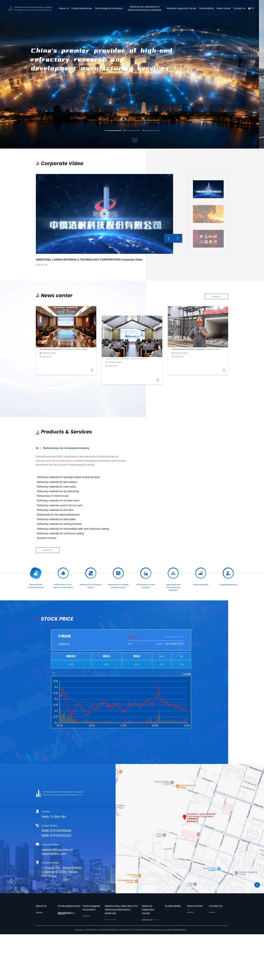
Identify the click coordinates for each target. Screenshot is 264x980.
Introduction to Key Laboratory (120, 921)
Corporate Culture (43, 921)
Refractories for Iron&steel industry (66, 916)
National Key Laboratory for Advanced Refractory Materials (145, 8)
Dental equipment (65, 961)
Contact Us (239, 8)
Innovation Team (92, 918)
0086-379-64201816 (39, 836)
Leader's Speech (43, 914)
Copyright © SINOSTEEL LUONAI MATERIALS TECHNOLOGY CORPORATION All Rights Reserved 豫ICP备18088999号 (131, 976)
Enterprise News (194, 914)
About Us (64, 8)
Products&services (82, 8)
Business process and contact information (151, 930)
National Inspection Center (182, 8)
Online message (216, 918)
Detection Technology (151, 936)
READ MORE (216, 297)
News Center (224, 8)
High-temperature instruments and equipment (65, 953)
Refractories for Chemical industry (69, 930)
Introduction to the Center (149, 923)
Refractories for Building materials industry (68, 937)
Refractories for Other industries (67, 945)
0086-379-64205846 (39, 831)
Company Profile (43, 918)
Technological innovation (109, 8)
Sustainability (207, 8)
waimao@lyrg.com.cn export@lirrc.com (40, 852)
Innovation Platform (94, 921)
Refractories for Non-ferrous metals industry (68, 923)
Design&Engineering (67, 964)
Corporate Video (194, 918)
